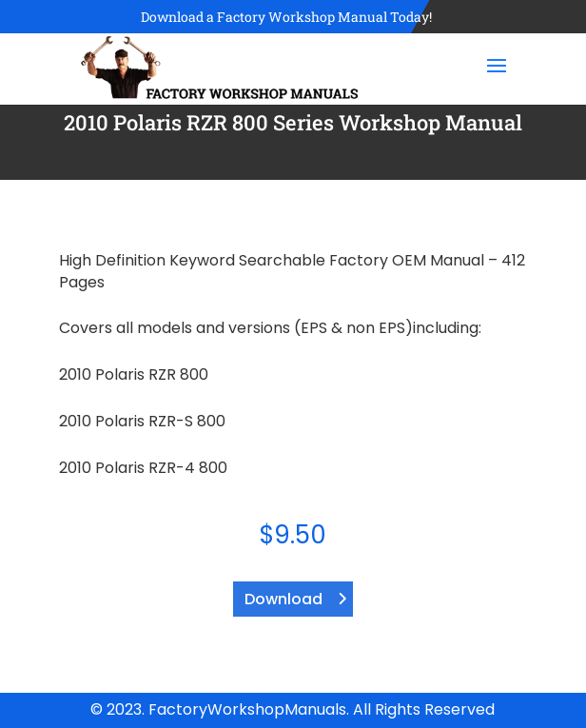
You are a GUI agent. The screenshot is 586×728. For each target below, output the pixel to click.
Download (283, 599)
